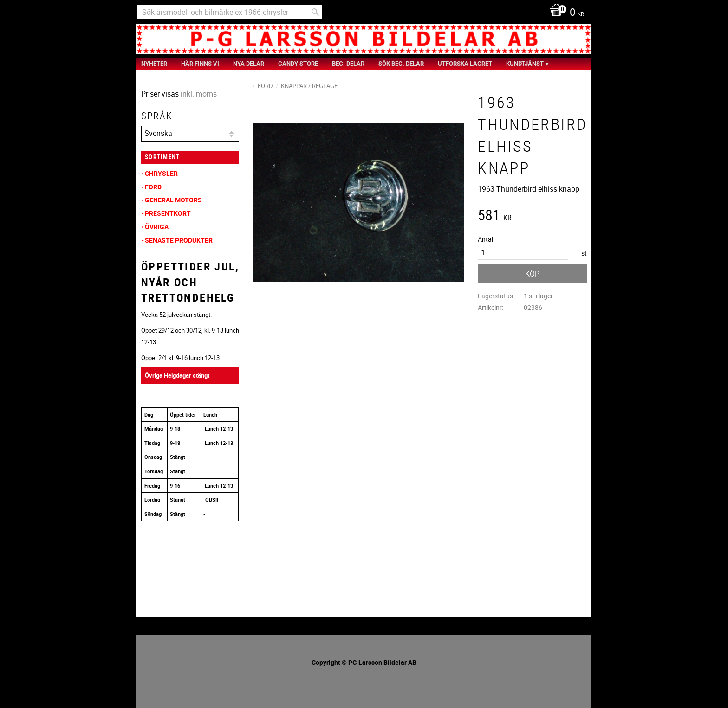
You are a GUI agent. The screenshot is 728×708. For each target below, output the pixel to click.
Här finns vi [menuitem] (200, 64)
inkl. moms (199, 94)
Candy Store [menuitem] (298, 64)
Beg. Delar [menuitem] (348, 64)
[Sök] (315, 12)
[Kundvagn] (564, 13)
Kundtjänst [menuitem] (525, 64)
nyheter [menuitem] (154, 64)
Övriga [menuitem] (157, 227)
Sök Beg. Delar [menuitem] (401, 64)
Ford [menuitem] (153, 187)
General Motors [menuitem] (173, 200)
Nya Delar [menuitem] (249, 64)
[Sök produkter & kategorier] (229, 12)
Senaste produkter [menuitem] (179, 240)
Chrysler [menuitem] (161, 173)
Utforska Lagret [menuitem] (465, 64)
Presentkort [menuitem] (168, 213)
